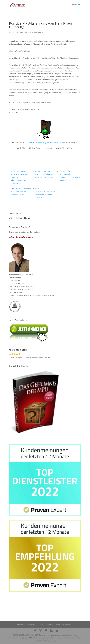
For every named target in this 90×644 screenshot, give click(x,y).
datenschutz (33, 625)
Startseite (52, 606)
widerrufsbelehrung (63, 625)
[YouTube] (57, 631)
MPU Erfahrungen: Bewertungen (31, 32)
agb (42, 625)
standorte (49, 625)
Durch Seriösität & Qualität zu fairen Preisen (47, 143)
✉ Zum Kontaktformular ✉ (21, 237)
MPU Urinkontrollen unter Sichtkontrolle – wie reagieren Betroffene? (21, 191)
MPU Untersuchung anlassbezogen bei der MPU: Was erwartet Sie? (44, 174)
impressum (21, 625)
